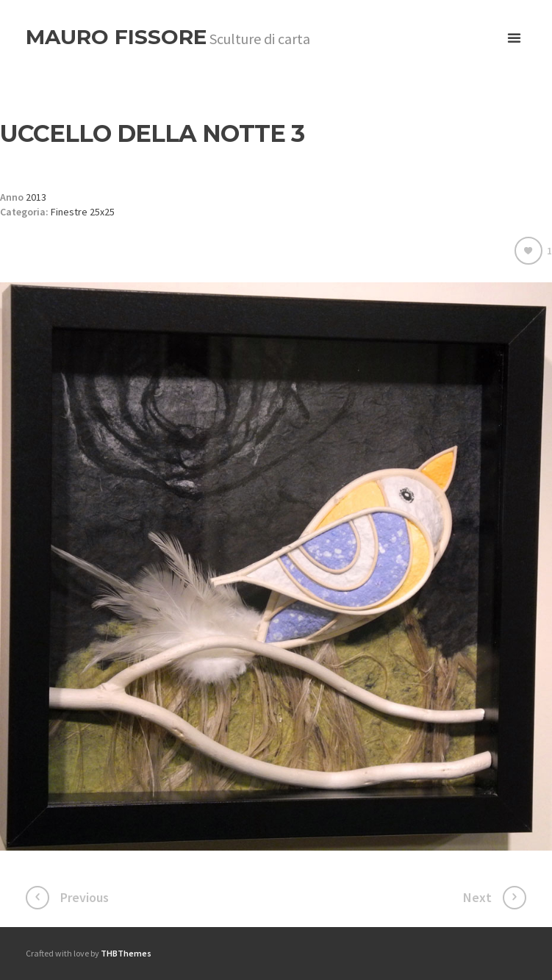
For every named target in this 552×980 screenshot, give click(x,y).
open (515, 38)
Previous (85, 897)
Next (477, 897)
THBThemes (126, 953)
